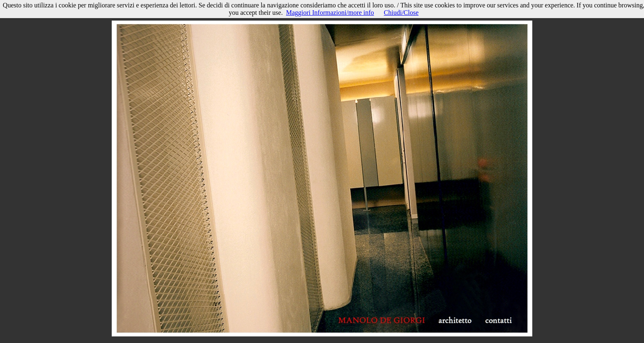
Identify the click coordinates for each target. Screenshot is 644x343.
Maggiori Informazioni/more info (330, 13)
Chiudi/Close (401, 13)
